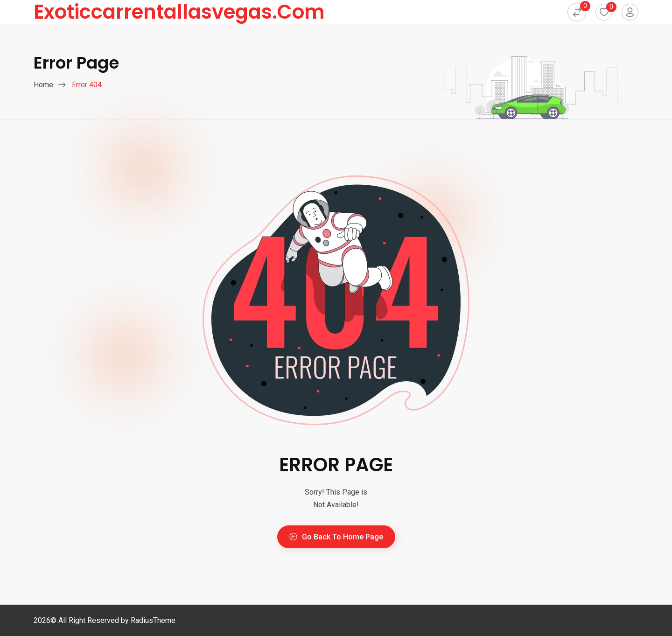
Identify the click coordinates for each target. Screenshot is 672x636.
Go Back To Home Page (336, 537)
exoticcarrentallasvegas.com (179, 12)
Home (43, 85)
